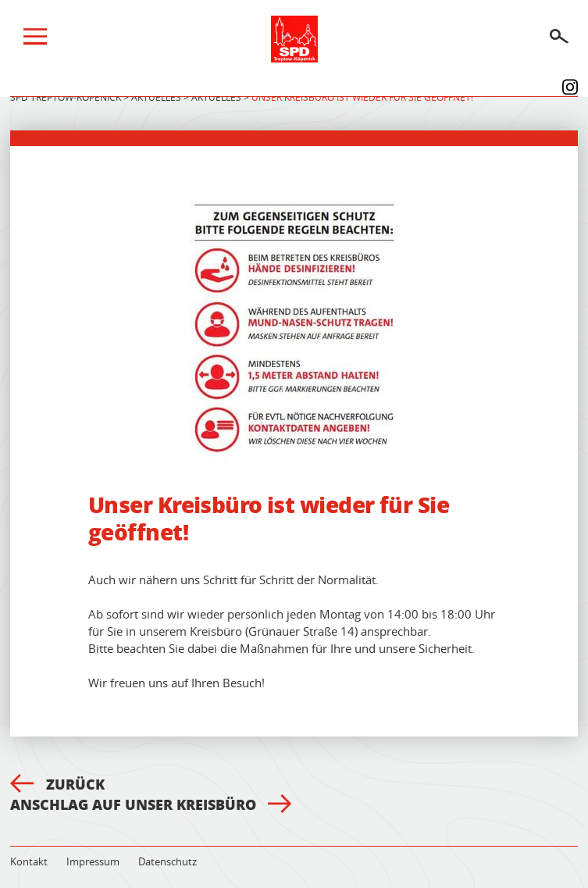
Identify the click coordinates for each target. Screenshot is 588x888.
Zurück (57, 784)
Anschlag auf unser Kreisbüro (151, 804)
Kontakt (29, 861)
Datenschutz (167, 861)
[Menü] (35, 41)
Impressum (93, 861)
